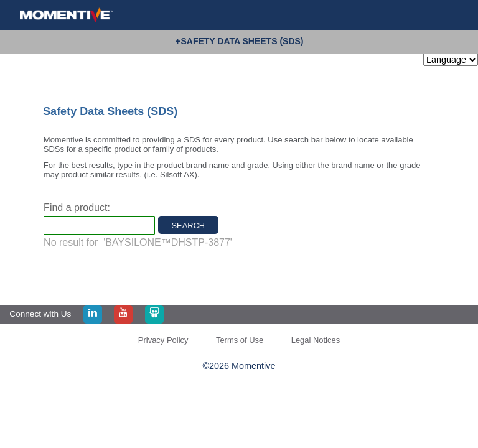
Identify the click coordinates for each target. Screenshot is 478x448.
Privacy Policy (163, 340)
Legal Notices (316, 340)
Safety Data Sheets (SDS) (242, 41)
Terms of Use (240, 340)
